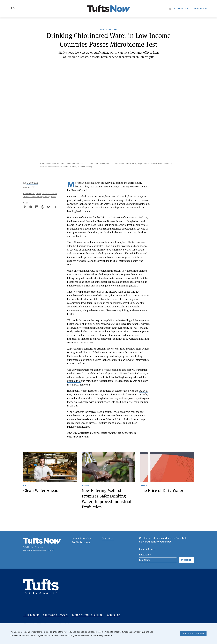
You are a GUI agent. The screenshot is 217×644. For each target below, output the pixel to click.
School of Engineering (40, 197)
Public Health (109, 30)
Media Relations (81, 542)
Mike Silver (32, 183)
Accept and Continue (193, 634)
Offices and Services (56, 615)
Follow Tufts (179, 9)
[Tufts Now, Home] (108, 9)
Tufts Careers (31, 615)
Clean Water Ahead (41, 490)
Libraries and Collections (88, 615)
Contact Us (107, 538)
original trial (74, 381)
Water (38, 194)
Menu (13, 9)
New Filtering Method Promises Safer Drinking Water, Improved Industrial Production (107, 499)
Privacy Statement (105, 635)
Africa (54, 197)
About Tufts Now (81, 538)
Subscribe (199, 9)
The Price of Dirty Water (162, 490)
